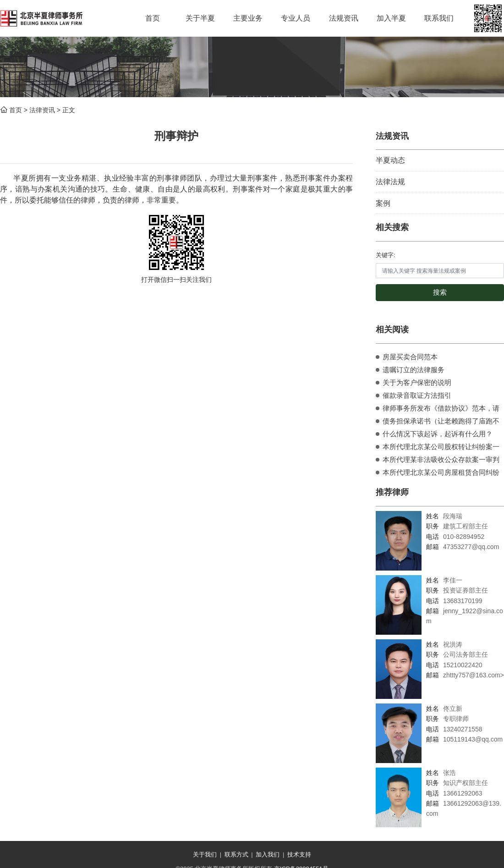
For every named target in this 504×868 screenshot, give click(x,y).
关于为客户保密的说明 (417, 382)
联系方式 (236, 854)
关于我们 (205, 854)
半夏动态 (390, 160)
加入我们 (268, 854)
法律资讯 (42, 110)
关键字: (386, 255)
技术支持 (299, 854)
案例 (383, 203)
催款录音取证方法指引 (417, 395)
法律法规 (390, 182)
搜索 (440, 292)
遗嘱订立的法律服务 (414, 370)
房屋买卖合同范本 (410, 357)
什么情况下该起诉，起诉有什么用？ (438, 434)
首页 (16, 110)
